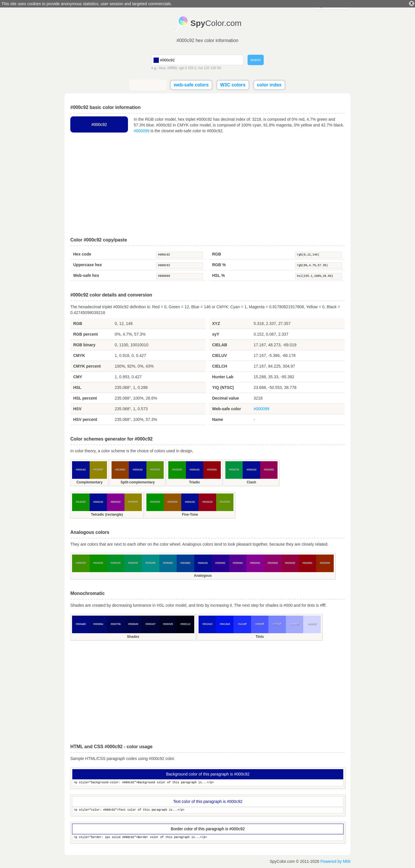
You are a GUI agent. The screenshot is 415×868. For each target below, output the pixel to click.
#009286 (151, 563)
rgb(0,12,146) (318, 255)
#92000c (212, 470)
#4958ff (260, 624)
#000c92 (180, 255)
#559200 (155, 470)
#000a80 (81, 624)
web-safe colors (191, 85)
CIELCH (220, 366)
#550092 (238, 563)
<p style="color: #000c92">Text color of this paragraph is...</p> (208, 810)
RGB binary (84, 345)
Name (218, 419)
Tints (260, 637)
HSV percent (85, 419)
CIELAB (220, 345)
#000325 (168, 624)
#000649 (133, 624)
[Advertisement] (207, 186)
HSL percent (85, 398)
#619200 (225, 502)
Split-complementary (138, 482)
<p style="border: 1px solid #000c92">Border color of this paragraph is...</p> (208, 838)
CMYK (79, 355)
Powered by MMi (335, 861)
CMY (78, 377)
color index (269, 85)
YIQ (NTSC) (223, 387)
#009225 (116, 563)
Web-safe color (227, 409)
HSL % (218, 275)
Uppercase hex (88, 265)
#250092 (220, 563)
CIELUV (219, 355)
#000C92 (180, 266)
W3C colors (233, 85)
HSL (77, 387)
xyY (216, 334)
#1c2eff (242, 624)
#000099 (142, 131)
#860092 (116, 502)
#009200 (155, 502)
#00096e (98, 624)
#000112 (185, 624)
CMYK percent (87, 366)
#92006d (272, 563)
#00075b (116, 624)
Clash (251, 482)
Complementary (89, 482)
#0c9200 (177, 470)
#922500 (325, 563)
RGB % (219, 265)
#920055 (269, 470)
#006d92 (168, 563)
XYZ (216, 324)
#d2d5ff (312, 624)
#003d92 (185, 563)
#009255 (133, 563)
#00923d (234, 470)
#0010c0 (207, 624)
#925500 (172, 502)
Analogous (203, 576)
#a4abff (295, 624)
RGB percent (86, 334)
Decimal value (226, 398)
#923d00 (120, 470)
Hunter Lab (223, 377)
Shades (133, 637)
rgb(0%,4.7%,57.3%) (318, 266)
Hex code (82, 254)
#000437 (151, 624)
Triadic (195, 482)
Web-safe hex (86, 275)
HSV (77, 409)
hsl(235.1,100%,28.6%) (318, 276)
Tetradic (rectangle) (107, 515)
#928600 (98, 470)
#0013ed (225, 624)
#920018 (207, 502)
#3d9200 (81, 563)
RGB (217, 254)
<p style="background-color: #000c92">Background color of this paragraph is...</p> (208, 783)
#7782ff (277, 624)
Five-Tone (190, 515)
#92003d (290, 563)
